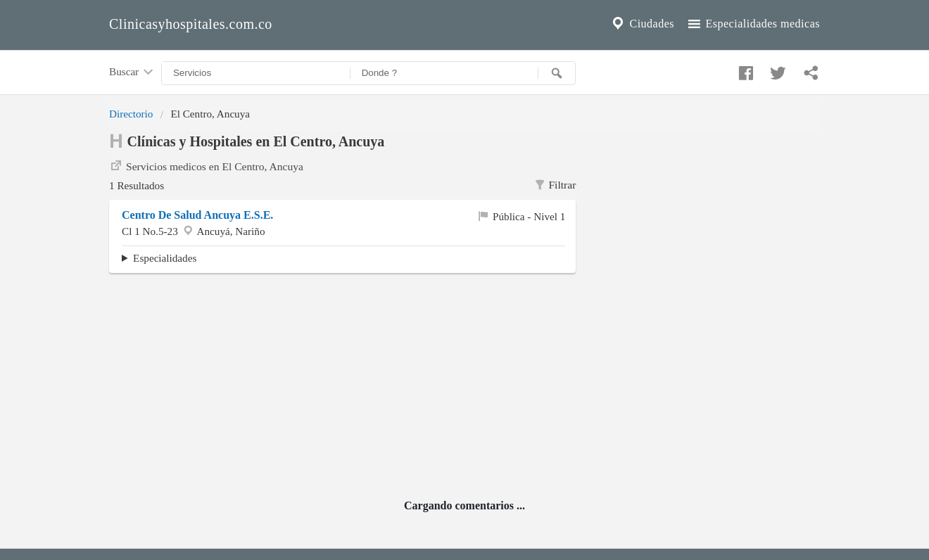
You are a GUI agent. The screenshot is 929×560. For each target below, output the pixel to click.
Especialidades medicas (753, 24)
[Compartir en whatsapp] (809, 70)
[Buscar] (557, 73)
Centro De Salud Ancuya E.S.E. (197, 215)
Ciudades (642, 24)
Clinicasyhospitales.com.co (191, 24)
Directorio (131, 114)
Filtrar (555, 185)
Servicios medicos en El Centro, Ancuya (206, 165)
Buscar (132, 72)
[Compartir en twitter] (776, 70)
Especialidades (165, 258)
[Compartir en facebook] (744, 70)
